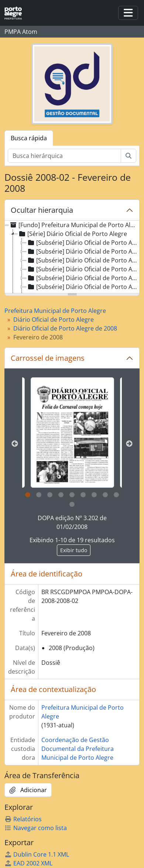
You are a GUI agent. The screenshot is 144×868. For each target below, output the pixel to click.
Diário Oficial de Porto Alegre (54, 320)
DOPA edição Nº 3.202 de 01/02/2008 (72, 522)
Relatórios (23, 819)
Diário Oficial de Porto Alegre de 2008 (65, 328)
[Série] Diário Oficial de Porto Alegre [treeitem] (72, 234)
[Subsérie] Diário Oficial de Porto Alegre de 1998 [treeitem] (83, 269)
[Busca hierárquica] (64, 156)
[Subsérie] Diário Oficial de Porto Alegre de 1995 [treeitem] (83, 243)
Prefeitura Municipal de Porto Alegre (55, 311)
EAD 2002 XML (28, 863)
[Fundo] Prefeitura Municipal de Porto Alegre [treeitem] (73, 225)
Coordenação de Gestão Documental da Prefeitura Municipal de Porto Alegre (78, 749)
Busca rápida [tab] (29, 138)
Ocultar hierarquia (42, 210)
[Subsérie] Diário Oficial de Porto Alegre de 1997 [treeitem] (83, 260)
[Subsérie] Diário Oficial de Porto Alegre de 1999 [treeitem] (83, 278)
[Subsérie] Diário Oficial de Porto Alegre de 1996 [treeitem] (83, 251)
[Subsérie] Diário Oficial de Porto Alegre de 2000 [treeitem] (83, 287)
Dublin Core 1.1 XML (37, 854)
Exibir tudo (74, 550)
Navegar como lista (36, 828)
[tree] (72, 257)
